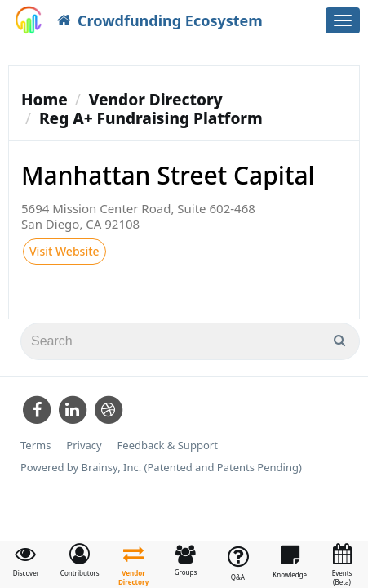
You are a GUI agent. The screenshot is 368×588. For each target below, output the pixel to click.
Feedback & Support (168, 445)
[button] (80, 560)
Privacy (84, 445)
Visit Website (64, 251)
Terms (35, 445)
